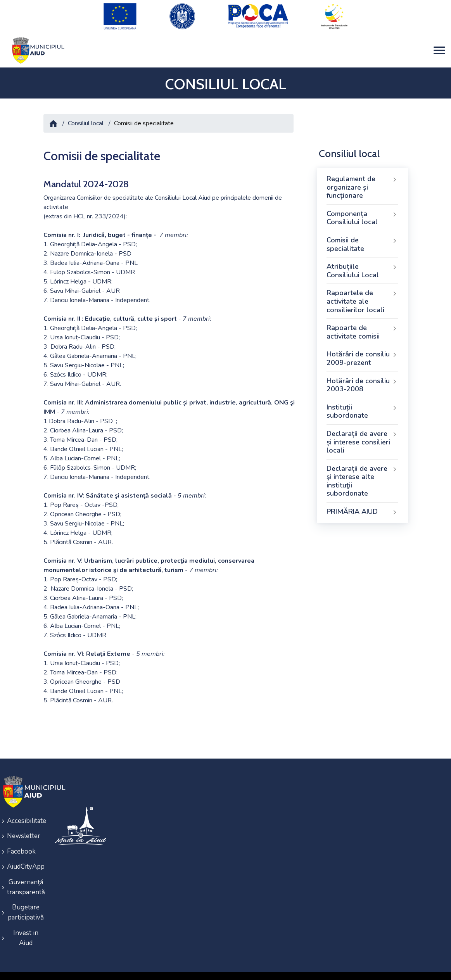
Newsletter (24, 826)
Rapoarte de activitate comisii (362, 324)
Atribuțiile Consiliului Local (362, 263)
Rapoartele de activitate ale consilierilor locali (362, 293)
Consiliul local (86, 116)
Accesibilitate (26, 812)
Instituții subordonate (362, 403)
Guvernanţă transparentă (26, 873)
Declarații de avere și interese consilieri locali (362, 434)
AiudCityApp (26, 854)
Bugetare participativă (26, 897)
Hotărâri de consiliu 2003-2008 (362, 377)
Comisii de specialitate (362, 237)
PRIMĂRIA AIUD (362, 504)
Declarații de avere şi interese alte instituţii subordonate (362, 473)
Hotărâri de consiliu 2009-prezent (362, 351)
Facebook (21, 840)
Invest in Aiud (26, 921)
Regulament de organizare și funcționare (362, 179)
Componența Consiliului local (362, 210)
